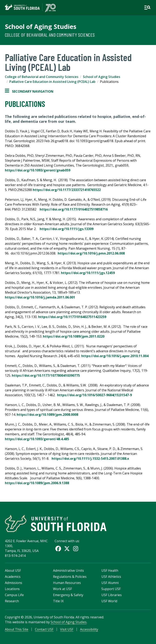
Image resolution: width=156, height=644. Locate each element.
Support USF (111, 589)
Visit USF (67, 629)
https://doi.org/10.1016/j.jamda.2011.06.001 (40, 297)
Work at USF (62, 589)
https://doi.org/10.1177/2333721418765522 (68, 190)
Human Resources (67, 583)
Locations (12, 589)
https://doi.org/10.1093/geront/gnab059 (38, 170)
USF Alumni (110, 583)
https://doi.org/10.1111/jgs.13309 (67, 229)
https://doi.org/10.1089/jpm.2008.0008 (48, 415)
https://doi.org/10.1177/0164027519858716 (75, 209)
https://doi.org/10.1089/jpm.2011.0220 (74, 336)
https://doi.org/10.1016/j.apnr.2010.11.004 (115, 356)
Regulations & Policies (70, 577)
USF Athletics (111, 577)
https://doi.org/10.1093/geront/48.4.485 (37, 439)
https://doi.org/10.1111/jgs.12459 (88, 273)
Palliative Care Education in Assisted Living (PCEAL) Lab (52, 82)
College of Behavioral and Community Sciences (50, 35)
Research (12, 601)
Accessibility (89, 629)
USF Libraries (112, 595)
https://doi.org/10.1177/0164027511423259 (73, 317)
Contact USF (44, 629)
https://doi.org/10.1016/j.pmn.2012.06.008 (91, 253)
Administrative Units (68, 570)
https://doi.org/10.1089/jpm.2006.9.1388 (37, 483)
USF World (109, 601)
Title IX (58, 601)
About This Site (17, 629)
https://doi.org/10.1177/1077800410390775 (46, 375)
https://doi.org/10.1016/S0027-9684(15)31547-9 (94, 395)
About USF (13, 570)
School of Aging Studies (41, 26)
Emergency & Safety (68, 595)
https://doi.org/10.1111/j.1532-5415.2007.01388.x (90, 459)
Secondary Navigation (29, 91)
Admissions (14, 583)
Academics (13, 577)
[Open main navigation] (147, 8)
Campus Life (14, 595)
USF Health (110, 570)
